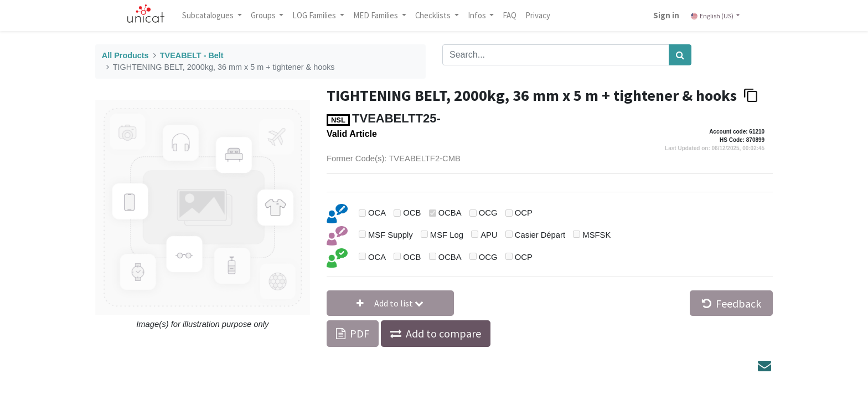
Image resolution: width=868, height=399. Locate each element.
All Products (125, 55)
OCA (377, 213)
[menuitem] (511, 16)
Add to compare (443, 333)
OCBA (450, 213)
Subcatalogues (210, 15)
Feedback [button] (732, 303)
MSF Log (447, 235)
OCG (488, 213)
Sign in (665, 15)
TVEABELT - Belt (192, 55)
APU (489, 235)
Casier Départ (540, 235)
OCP (524, 213)
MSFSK (596, 235)
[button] (390, 303)
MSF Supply (391, 235)
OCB (412, 213)
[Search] (680, 55)
